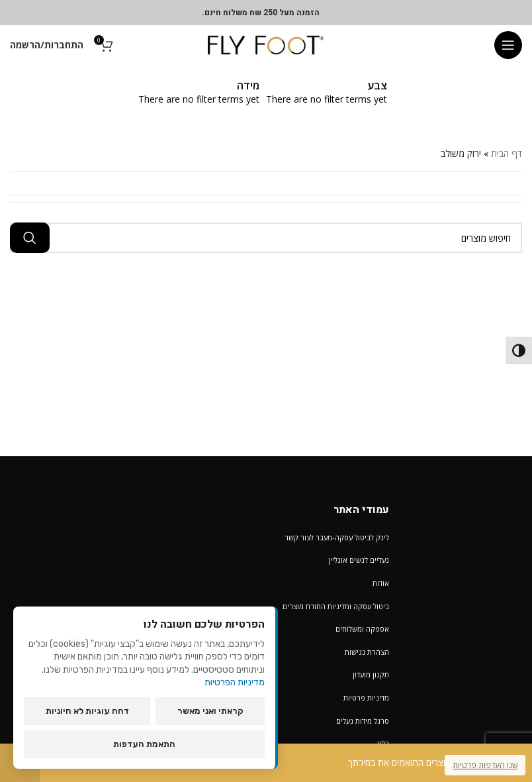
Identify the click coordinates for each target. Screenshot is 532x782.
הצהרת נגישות (367, 652)
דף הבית (507, 153)
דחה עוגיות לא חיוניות (87, 711)
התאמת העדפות (144, 744)
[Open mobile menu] (508, 45)
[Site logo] (266, 44)
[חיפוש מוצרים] (266, 238)
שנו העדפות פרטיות (485, 765)
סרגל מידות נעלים (363, 721)
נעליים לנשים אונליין (359, 560)
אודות (381, 583)
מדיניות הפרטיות (235, 682)
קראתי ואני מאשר (210, 711)
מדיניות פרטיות (366, 698)
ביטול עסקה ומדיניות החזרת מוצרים (336, 606)
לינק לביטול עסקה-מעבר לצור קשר (337, 537)
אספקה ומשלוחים (362, 629)
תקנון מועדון (371, 674)
